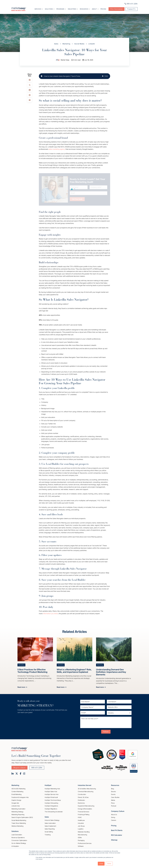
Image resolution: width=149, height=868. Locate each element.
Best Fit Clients (117, 830)
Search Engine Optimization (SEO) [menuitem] (22, 817)
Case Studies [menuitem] (115, 797)
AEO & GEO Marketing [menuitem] (18, 789)
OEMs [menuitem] (80, 838)
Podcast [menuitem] (114, 806)
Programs (60, 9)
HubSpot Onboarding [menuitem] (51, 803)
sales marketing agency (57, 149)
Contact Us (131, 9)
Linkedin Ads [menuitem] (16, 806)
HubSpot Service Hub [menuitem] (52, 794)
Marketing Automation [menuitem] (18, 809)
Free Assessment (117, 9)
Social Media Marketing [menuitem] (19, 820)
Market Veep (65, 60)
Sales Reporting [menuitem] (50, 829)
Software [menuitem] (81, 846)
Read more (22, 687)
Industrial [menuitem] (81, 823)
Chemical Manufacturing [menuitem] (86, 792)
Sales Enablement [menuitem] (50, 826)
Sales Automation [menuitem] (50, 823)
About (94, 9)
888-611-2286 (131, 4)
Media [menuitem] (113, 800)
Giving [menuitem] (113, 817)
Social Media (79, 44)
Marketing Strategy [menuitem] (17, 812)
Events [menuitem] (113, 794)
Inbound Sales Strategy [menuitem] (52, 820)
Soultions (49, 9)
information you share (50, 614)
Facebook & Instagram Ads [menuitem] (20, 797)
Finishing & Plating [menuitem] (84, 815)
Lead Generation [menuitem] (17, 835)
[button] (42, 76)
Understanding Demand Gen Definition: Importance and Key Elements (111, 672)
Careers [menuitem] (114, 820)
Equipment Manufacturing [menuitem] (86, 806)
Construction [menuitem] (82, 794)
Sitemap (114, 840)
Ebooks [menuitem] (114, 792)
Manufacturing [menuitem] (82, 835)
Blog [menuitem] (113, 789)
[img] (103, 76)
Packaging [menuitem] (81, 840)
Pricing (103, 9)
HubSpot (48, 785)
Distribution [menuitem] (81, 800)
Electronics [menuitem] (81, 803)
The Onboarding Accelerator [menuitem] (54, 812)
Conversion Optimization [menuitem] (19, 840)
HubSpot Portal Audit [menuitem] (51, 797)
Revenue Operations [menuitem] (18, 838)
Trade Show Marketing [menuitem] (19, 823)
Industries (72, 9)
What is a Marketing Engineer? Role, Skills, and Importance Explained (74, 671)
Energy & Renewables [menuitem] (85, 809)
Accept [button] (101, 864)
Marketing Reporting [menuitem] (18, 815)
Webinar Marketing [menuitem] (17, 826)
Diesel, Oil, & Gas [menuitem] (83, 797)
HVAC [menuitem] (80, 817)
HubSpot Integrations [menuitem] (51, 806)
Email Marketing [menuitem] (16, 794)
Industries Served (84, 785)
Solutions (15, 831)
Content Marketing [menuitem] (17, 792)
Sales (56, 44)
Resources (84, 9)
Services (38, 9)
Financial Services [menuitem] (83, 812)
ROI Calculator (117, 835)
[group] (74, 76)
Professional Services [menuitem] (85, 843)
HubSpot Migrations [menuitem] (51, 809)
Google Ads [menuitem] (15, 803)
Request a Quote (19, 768)
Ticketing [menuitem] (48, 835)
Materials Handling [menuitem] (84, 832)
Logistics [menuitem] (81, 829)
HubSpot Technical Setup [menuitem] (53, 800)
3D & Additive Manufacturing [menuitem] (87, 789)
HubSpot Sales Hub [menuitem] (51, 792)
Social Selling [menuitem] (49, 832)
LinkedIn (92, 44)
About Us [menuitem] (114, 815)
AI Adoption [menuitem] (15, 846)
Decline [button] (109, 864)
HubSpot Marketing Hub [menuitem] (52, 789)
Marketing (66, 44)
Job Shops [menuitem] (81, 826)
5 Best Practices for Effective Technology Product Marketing (32, 671)
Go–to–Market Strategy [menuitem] (19, 843)
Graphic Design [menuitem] (16, 800)
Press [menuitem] (113, 803)
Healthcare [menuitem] (81, 820)
